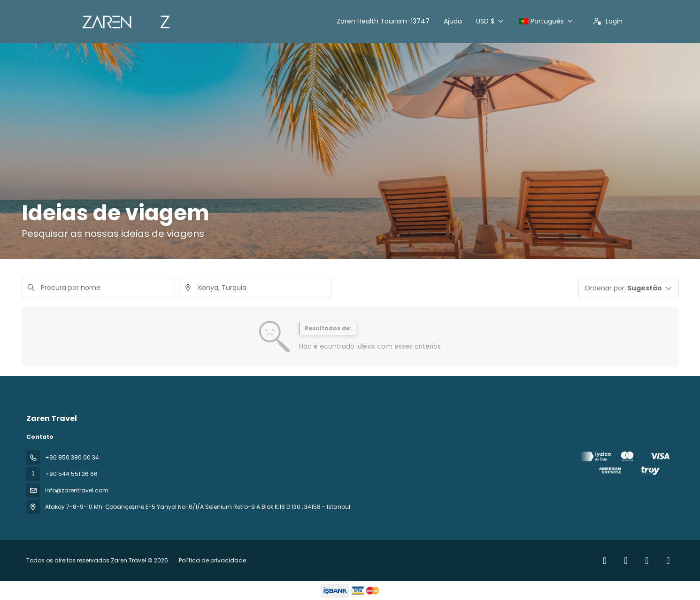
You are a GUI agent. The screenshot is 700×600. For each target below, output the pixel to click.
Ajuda (453, 21)
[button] (629, 288)
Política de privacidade (212, 560)
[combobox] (255, 288)
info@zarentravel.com (77, 490)
